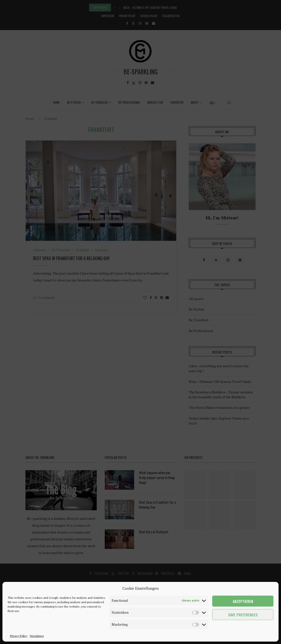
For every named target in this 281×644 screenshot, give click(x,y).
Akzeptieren (243, 601)
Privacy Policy (19, 636)
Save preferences (243, 615)
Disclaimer (37, 636)
